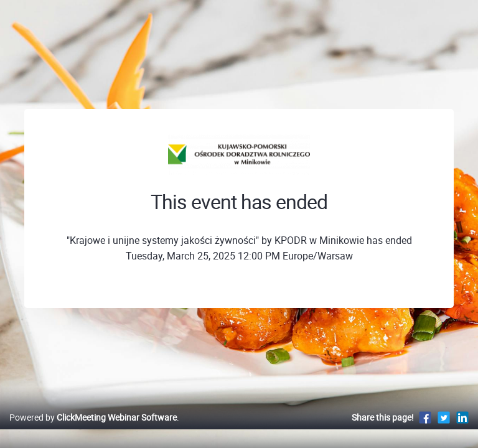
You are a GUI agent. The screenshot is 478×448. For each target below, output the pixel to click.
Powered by (93, 417)
